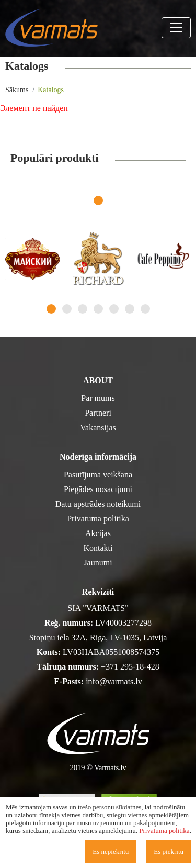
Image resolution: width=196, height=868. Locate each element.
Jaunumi (98, 563)
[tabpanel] (33, 259)
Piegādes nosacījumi (98, 489)
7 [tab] (145, 309)
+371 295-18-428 (130, 667)
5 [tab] (114, 309)
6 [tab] (130, 309)
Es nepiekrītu (111, 852)
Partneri (98, 413)
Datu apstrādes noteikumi (98, 504)
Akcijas (98, 533)
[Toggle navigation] (176, 28)
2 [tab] (67, 309)
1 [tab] (98, 201)
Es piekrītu (169, 852)
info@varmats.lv (114, 681)
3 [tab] (83, 309)
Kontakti (98, 548)
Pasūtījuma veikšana (98, 475)
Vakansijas (98, 427)
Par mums (98, 398)
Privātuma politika (98, 519)
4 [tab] (98, 309)
